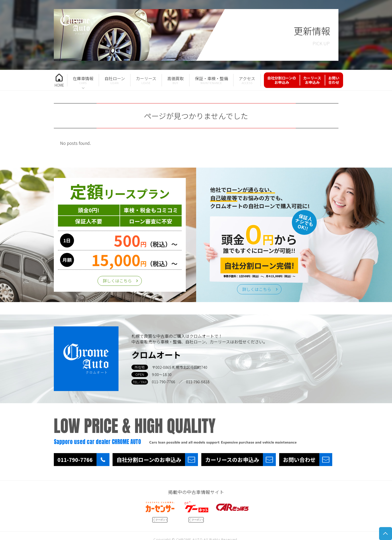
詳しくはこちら (117, 281)
